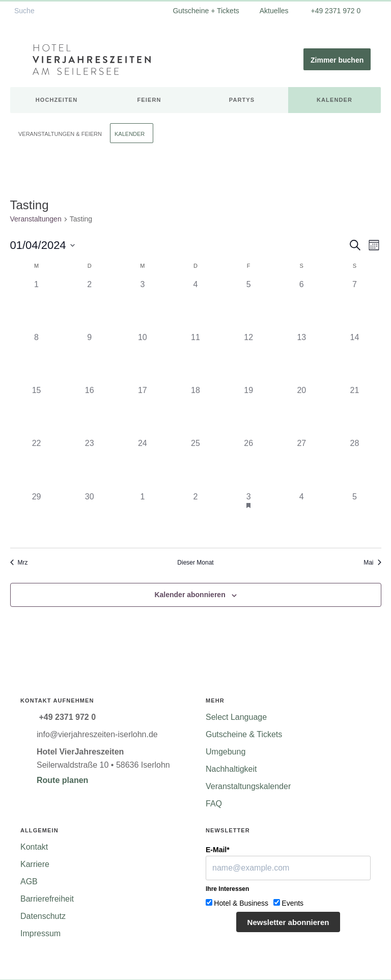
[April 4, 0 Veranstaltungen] (195, 305)
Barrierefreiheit (47, 899)
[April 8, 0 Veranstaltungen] (37, 358)
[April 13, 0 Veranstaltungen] (301, 358)
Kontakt (34, 847)
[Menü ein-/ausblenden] (21, 60)
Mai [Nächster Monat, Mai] (372, 563)
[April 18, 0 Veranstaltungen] (195, 411)
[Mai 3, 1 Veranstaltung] (248, 517)
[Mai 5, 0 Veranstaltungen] (354, 517)
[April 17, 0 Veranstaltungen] (143, 411)
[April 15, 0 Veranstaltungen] (37, 411)
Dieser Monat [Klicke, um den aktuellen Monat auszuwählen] (195, 563)
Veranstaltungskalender (248, 786)
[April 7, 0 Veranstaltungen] (354, 305)
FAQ (214, 804)
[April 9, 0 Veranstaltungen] (90, 358)
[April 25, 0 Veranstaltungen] (195, 464)
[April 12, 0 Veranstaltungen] (248, 358)
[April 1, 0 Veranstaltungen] (37, 305)
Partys (242, 100)
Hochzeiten (57, 100)
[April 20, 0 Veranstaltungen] (301, 411)
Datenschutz (43, 916)
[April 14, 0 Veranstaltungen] (354, 358)
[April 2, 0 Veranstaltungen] (90, 305)
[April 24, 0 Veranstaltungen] (143, 464)
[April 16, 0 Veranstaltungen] (90, 411)
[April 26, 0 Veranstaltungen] (248, 464)
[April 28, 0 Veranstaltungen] (354, 464)
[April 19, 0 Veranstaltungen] (248, 411)
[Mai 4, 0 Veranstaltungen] (301, 517)
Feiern (149, 100)
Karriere (35, 864)
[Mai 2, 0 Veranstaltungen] (195, 517)
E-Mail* (218, 850)
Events (292, 903)
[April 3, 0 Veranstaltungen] (143, 305)
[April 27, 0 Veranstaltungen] (301, 464)
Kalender (334, 100)
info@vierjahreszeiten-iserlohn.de (97, 734)
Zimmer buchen (337, 60)
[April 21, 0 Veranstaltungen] (354, 411)
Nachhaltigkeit (231, 769)
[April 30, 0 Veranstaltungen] (90, 517)
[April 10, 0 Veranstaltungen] (143, 358)
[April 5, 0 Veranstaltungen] (248, 305)
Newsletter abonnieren (288, 922)
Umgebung (226, 752)
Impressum (40, 933)
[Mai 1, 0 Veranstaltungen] (143, 517)
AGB (29, 881)
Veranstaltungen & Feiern (60, 134)
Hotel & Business (241, 903)
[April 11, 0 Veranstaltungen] (195, 358)
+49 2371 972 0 (335, 11)
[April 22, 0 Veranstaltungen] (37, 464)
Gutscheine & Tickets (244, 734)
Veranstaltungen (36, 219)
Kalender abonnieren (190, 595)
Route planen (62, 780)
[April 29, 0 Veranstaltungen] (37, 517)
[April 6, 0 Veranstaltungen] (301, 305)
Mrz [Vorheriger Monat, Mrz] (19, 563)
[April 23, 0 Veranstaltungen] (90, 464)
